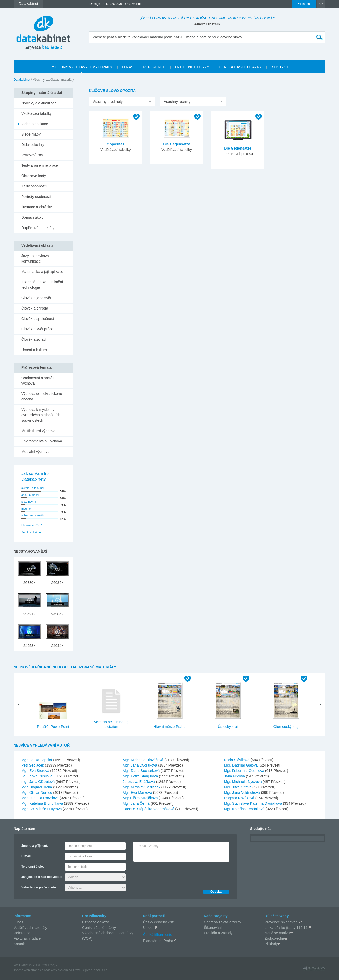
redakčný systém (56, 970)
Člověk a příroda (35, 308)
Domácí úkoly (32, 217)
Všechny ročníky (177, 102)
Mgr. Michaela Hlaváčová (144, 760)
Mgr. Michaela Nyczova (243, 782)
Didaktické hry (33, 145)
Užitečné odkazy (96, 922)
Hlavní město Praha (170, 727)
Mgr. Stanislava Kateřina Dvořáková (253, 803)
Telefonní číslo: (33, 867)
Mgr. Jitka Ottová (238, 787)
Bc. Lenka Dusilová (37, 776)
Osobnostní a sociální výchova (39, 381)
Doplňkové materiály (38, 228)
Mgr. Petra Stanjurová (141, 776)
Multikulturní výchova (38, 431)
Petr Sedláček (33, 765)
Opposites (115, 144)
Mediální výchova (35, 452)
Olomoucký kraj (286, 727)
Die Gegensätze (177, 144)
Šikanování (213, 928)
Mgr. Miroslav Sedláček (142, 787)
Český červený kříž (158, 922)
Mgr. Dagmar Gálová (241, 765)
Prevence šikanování (282, 922)
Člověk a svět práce (37, 329)
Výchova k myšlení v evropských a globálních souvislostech (41, 415)
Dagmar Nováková (240, 798)
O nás (18, 922)
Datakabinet (22, 80)
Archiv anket (29, 532)
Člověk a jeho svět (36, 298)
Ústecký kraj (228, 727)
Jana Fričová (235, 776)
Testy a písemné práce (40, 165)
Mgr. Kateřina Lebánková (245, 809)
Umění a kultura (34, 350)
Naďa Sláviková (237, 760)
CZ (321, 4)
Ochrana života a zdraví (223, 922)
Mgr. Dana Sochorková (142, 771)
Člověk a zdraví (34, 339)
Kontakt (20, 944)
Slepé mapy (31, 134)
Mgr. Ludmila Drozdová (41, 798)
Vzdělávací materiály (30, 928)
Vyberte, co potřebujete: (39, 887)
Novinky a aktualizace (39, 103)
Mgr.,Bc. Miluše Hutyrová (42, 809)
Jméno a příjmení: (35, 846)
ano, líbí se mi (30, 495)
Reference (22, 933)
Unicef (148, 928)
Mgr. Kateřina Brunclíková (43, 803)
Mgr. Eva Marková (138, 793)
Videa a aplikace (35, 124)
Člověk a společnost (38, 319)
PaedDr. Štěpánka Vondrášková (149, 809)
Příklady (271, 944)
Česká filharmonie (158, 934)
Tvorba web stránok (27, 970)
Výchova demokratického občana (42, 396)
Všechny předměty (108, 102)
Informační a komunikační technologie (42, 285)
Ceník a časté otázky (99, 928)
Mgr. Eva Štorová (36, 771)
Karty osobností (34, 186)
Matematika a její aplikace (42, 272)
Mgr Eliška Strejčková (141, 798)
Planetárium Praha (158, 941)
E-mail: (27, 856)
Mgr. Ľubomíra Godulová (245, 771)
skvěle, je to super (33, 488)
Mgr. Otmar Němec (37, 793)
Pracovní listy (32, 155)
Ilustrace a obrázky (37, 207)
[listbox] (122, 101)
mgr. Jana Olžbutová (38, 782)
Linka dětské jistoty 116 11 (286, 928)
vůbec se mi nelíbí (33, 515)
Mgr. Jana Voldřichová (243, 793)
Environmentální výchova (42, 441)
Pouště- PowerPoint (53, 727)
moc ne (26, 509)
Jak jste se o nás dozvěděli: (42, 877)
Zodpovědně (275, 938)
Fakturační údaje (27, 938)
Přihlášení (304, 4)
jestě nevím (29, 502)
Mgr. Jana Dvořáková (140, 765)
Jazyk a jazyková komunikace (35, 259)
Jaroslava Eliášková (139, 782)
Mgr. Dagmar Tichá (37, 787)
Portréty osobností (36, 197)
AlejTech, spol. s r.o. (94, 970)
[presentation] (173, 874)
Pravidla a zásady (218, 933)
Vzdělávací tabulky (37, 113)
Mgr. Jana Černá (137, 803)
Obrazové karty (34, 176)
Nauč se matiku (277, 933)
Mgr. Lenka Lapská (37, 760)
